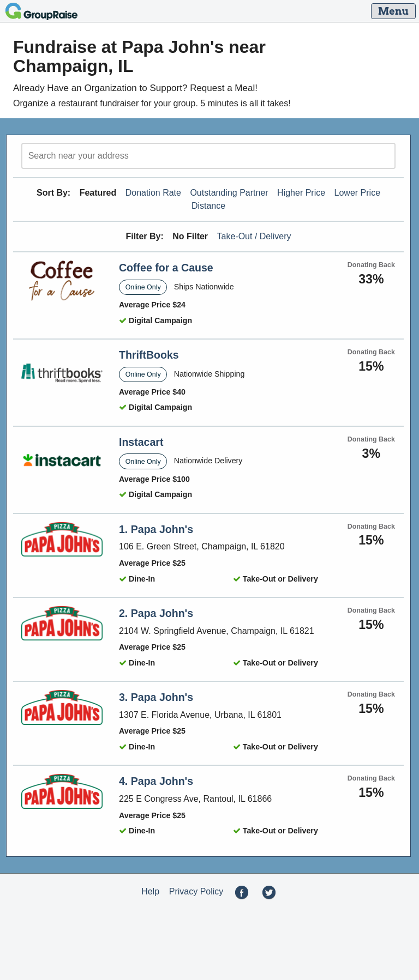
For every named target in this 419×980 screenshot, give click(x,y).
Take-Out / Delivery (254, 236)
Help (150, 891)
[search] (208, 156)
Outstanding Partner (229, 193)
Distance (208, 206)
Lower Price (357, 193)
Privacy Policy (196, 891)
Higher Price (301, 193)
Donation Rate (153, 193)
